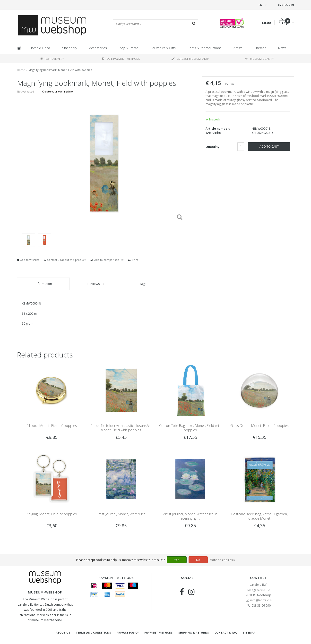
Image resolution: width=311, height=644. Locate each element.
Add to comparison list (109, 260)
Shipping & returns (194, 632)
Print (135, 260)
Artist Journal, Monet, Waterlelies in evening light (190, 516)
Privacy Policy (128, 632)
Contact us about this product (66, 260)
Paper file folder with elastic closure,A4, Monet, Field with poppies (121, 428)
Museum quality (259, 59)
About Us (63, 632)
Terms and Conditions (93, 632)
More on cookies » (222, 560)
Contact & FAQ (226, 632)
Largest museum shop (190, 59)
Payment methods (159, 632)
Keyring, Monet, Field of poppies (52, 514)
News (282, 48)
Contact (259, 578)
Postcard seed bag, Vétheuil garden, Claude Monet (259, 516)
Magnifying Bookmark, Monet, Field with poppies (60, 70)
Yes (177, 560)
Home (21, 70)
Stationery (70, 48)
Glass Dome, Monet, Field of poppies (259, 426)
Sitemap (249, 632)
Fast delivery (52, 59)
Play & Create (129, 48)
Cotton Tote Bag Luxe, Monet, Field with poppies (190, 428)
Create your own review (57, 91)
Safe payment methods (121, 59)
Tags (143, 284)
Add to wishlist (30, 260)
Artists (238, 48)
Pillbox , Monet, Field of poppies (52, 426)
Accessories (98, 48)
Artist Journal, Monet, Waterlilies (121, 514)
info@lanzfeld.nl (261, 600)
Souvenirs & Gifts (163, 48)
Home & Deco (40, 48)
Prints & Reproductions (204, 48)
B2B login (286, 5)
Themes (260, 48)
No (198, 560)
